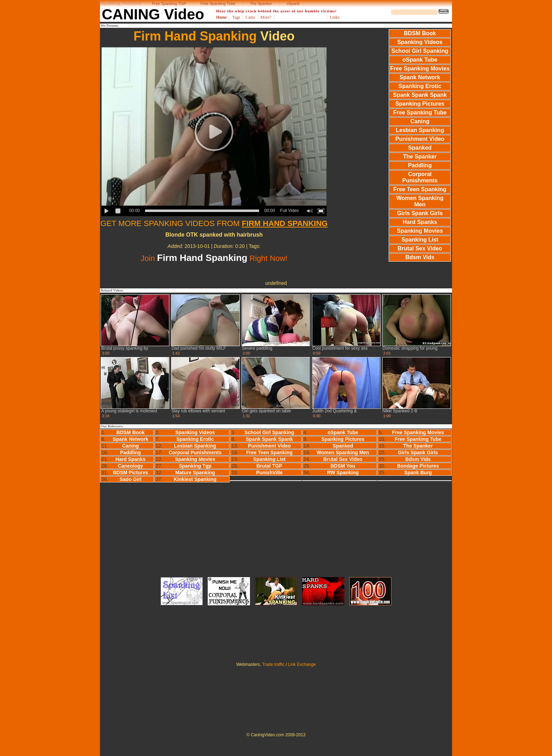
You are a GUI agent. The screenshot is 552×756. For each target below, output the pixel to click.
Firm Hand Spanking (195, 36)
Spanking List (420, 240)
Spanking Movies (420, 231)
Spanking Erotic (420, 86)
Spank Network (420, 77)
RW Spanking (343, 473)
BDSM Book (420, 33)
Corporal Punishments (420, 177)
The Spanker (261, 4)
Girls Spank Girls (420, 213)
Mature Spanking (195, 473)
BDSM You (343, 466)
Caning (420, 121)
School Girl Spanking (420, 51)
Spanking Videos (420, 42)
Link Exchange (302, 664)
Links (335, 17)
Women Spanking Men (420, 201)
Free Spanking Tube (218, 4)
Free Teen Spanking (420, 189)
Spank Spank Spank (420, 95)
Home (222, 17)
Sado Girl (131, 479)
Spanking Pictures (420, 104)
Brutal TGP (269, 466)
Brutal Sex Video (420, 248)
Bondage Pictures (418, 466)
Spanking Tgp (195, 466)
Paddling (420, 165)
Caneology (131, 466)
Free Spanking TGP (169, 4)
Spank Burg (418, 473)
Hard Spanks (420, 222)
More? (266, 17)
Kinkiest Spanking (195, 479)
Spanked (420, 148)
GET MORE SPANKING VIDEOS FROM (214, 223)
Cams (250, 17)
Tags (236, 17)
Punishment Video (420, 139)
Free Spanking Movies (420, 68)
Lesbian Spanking (420, 130)
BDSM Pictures (130, 473)
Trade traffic (273, 664)
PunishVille (269, 473)
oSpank (293, 4)
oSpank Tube (420, 60)
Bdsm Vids (420, 257)
